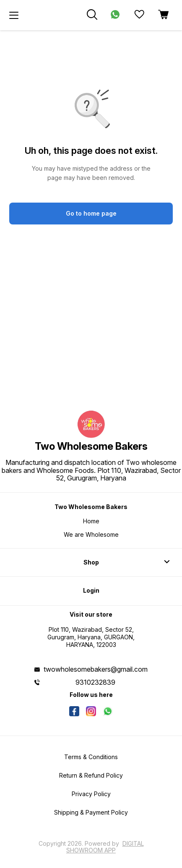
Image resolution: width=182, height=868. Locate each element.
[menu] (14, 15)
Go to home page (91, 213)
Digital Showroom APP (105, 847)
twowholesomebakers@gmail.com (96, 669)
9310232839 (95, 682)
